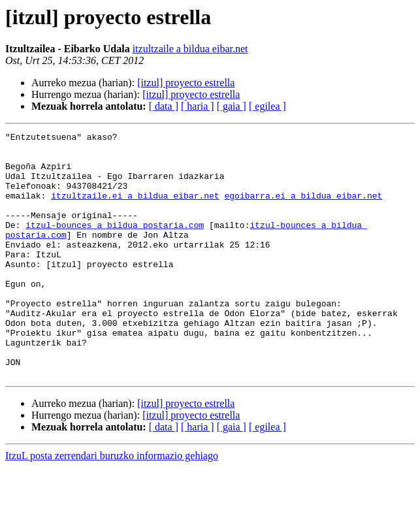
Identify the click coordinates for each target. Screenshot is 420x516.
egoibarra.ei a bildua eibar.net (303, 209)
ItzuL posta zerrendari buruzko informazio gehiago (112, 505)
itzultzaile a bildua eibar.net (190, 49)
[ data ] (164, 106)
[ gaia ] (232, 106)
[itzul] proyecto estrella (186, 83)
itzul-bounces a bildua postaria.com (115, 244)
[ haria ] (198, 106)
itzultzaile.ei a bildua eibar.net (135, 209)
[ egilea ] (267, 106)
